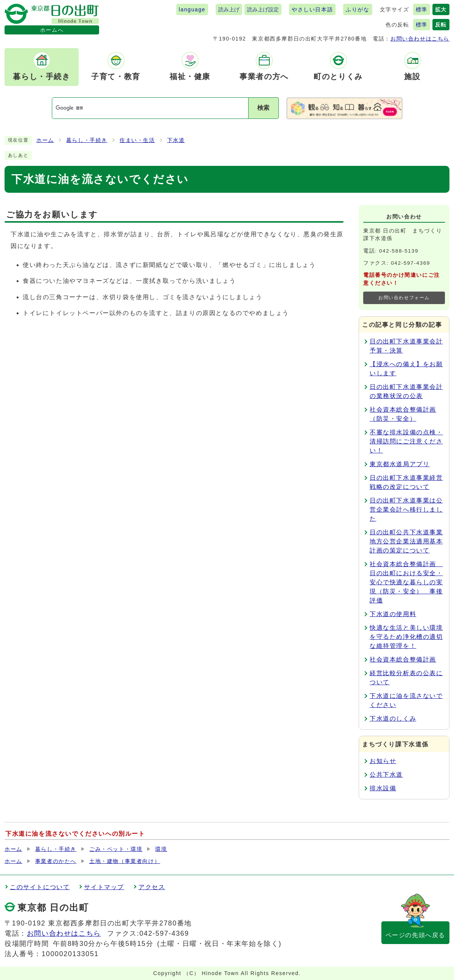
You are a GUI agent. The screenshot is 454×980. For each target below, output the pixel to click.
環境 (161, 849)
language (192, 9)
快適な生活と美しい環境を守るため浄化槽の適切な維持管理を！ (406, 637)
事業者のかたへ (56, 861)
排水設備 (383, 788)
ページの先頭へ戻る (415, 935)
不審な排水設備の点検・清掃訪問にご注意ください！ (406, 441)
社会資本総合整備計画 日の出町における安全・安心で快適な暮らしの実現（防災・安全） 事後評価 (406, 582)
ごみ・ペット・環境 (116, 849)
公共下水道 (386, 775)
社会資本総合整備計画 (403, 659)
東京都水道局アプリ (400, 464)
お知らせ (383, 761)
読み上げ (229, 9)
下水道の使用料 (393, 614)
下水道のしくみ (393, 719)
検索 (263, 108)
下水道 (176, 140)
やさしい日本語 (312, 9)
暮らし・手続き (87, 140)
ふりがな (358, 9)
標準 (422, 9)
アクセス (152, 887)
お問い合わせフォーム (404, 298)
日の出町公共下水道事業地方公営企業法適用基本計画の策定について (406, 541)
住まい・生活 (137, 140)
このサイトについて (40, 887)
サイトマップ (104, 887)
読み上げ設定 (263, 9)
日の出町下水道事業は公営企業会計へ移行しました (406, 510)
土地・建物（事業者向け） (125, 861)
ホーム (45, 140)
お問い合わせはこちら (420, 39)
